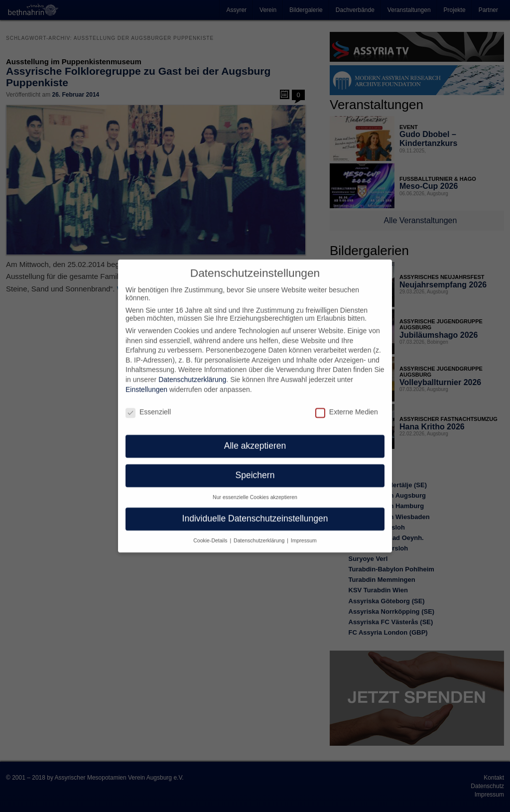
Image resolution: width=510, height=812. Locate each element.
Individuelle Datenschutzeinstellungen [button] (255, 509)
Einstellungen (146, 380)
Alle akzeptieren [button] (255, 436)
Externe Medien (347, 402)
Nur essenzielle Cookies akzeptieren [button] (255, 487)
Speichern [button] (255, 465)
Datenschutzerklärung (192, 370)
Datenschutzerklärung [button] (260, 531)
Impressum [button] (304, 531)
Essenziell (148, 402)
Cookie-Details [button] (211, 531)
